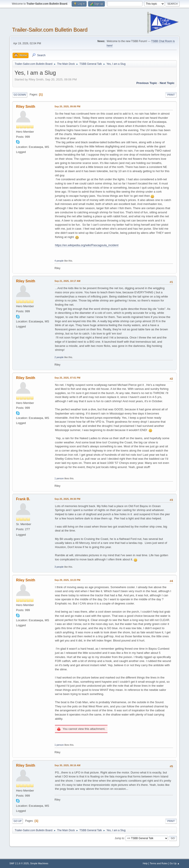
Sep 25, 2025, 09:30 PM (67, 499)
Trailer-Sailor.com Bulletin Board (50, 30)
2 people (59, 357)
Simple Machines (39, 863)
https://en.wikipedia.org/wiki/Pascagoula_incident (87, 245)
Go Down (20, 95)
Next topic (167, 83)
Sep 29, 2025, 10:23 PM (67, 580)
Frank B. (23, 499)
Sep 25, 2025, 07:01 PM (67, 378)
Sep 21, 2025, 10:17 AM (67, 281)
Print (171, 95)
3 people (59, 567)
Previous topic (147, 83)
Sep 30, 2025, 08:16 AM (67, 765)
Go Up (18, 821)
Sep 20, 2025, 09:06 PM (67, 106)
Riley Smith (26, 107)
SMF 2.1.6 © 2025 (19, 863)
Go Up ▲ (175, 863)
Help (145, 863)
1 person (59, 478)
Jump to (119, 838)
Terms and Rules (159, 863)
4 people (59, 261)
